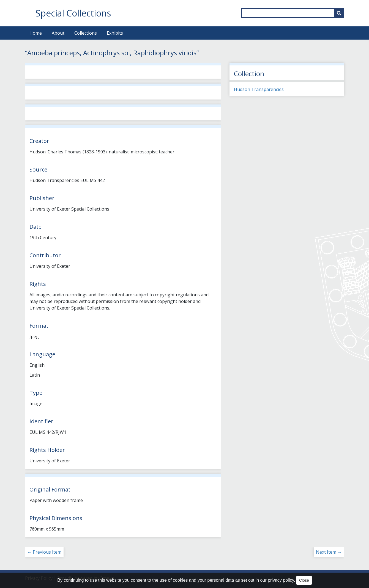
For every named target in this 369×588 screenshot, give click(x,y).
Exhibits (115, 33)
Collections (86, 33)
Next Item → (329, 552)
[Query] (293, 13)
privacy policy (281, 580)
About (58, 33)
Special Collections (73, 13)
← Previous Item (44, 552)
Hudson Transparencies (259, 89)
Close (304, 580)
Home (36, 33)
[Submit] (339, 13)
